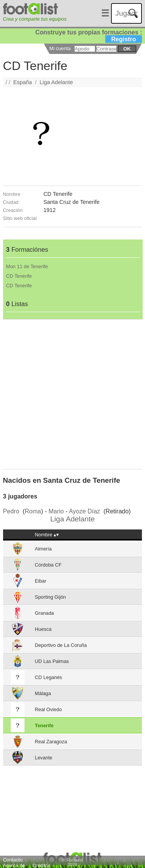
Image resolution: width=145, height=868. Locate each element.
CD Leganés (48, 677)
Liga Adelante (56, 82)
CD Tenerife (19, 276)
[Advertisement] (72, 391)
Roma (33, 511)
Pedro (11, 511)
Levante (44, 758)
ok (127, 49)
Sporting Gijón (50, 597)
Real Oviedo (48, 709)
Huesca (43, 629)
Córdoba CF (48, 565)
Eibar (41, 581)
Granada (44, 613)
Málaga (43, 693)
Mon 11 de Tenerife (27, 266)
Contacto (13, 860)
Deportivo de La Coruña (61, 645)
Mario (56, 511)
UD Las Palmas (52, 661)
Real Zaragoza (51, 742)
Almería (43, 549)
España (23, 82)
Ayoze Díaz (85, 511)
